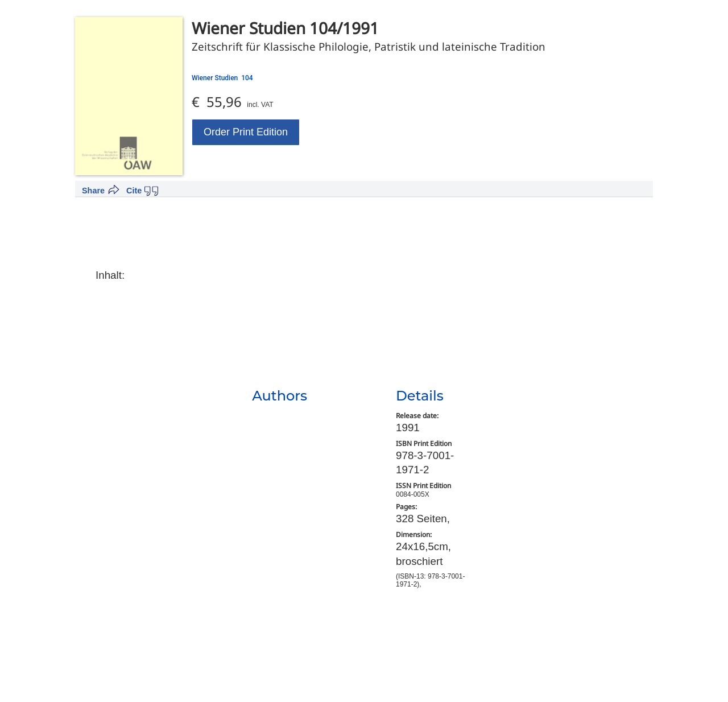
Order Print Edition (246, 132)
